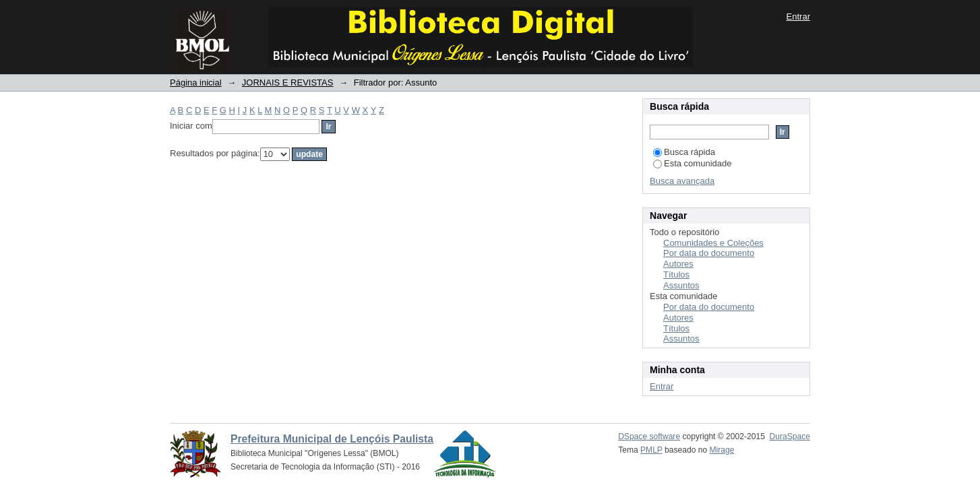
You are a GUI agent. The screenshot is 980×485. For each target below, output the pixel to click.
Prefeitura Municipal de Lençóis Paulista (332, 439)
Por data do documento (709, 253)
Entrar (798, 17)
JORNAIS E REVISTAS (288, 83)
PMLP (651, 450)
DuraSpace (790, 437)
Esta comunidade (692, 163)
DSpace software (649, 437)
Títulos (676, 274)
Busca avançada (682, 181)
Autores (678, 264)
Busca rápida (684, 152)
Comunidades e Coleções (713, 243)
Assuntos (681, 285)
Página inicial (196, 83)
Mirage (722, 450)
